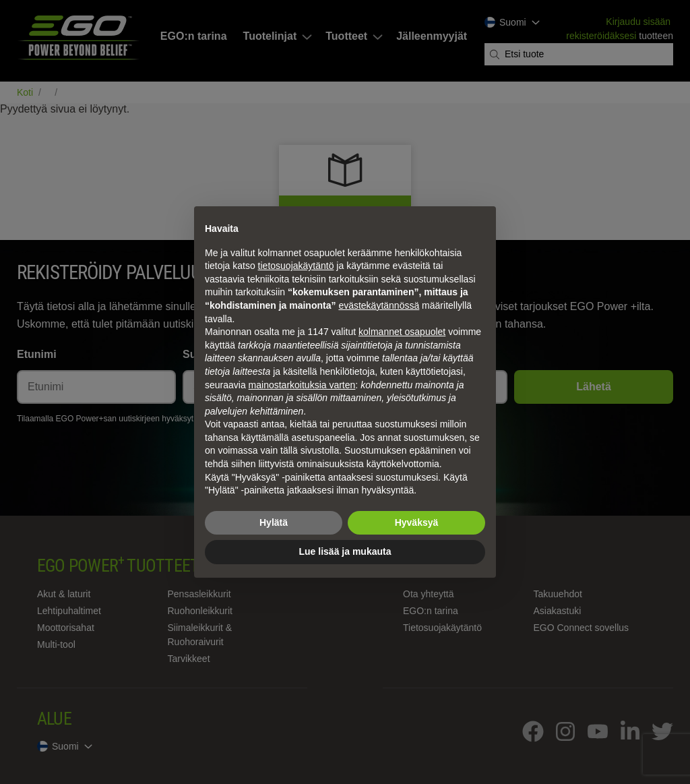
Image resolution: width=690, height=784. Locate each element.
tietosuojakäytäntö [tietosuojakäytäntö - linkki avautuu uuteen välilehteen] (296, 266)
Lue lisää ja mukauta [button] (345, 551)
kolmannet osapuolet (402, 332)
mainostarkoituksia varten (302, 385)
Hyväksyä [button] (417, 522)
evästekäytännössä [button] (379, 305)
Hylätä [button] (274, 522)
